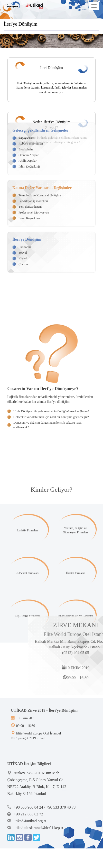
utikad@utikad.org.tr (30, 821)
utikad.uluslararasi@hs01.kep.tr (38, 828)
